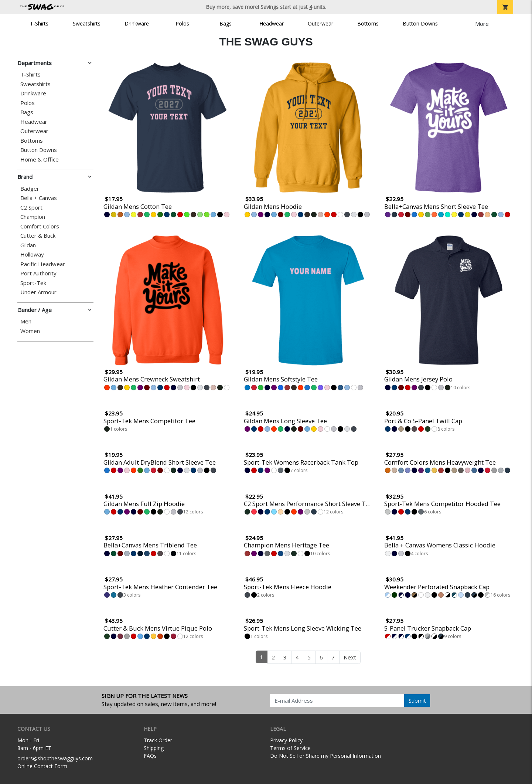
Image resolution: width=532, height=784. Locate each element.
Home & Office (40, 159)
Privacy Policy (286, 740)
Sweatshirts (87, 23)
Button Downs (420, 23)
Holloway (32, 254)
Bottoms (368, 23)
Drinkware (137, 23)
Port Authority (38, 273)
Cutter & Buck (38, 236)
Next (350, 657)
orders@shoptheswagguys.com (55, 758)
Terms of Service (290, 748)
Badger (30, 189)
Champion (33, 217)
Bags (226, 23)
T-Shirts (39, 23)
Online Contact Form (42, 766)
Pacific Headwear (43, 264)
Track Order (158, 740)
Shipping (154, 748)
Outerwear (320, 23)
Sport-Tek (33, 283)
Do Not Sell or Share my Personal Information (325, 756)
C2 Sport (31, 208)
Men (26, 321)
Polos (182, 23)
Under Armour (38, 292)
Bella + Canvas (39, 198)
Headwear (272, 23)
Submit (417, 700)
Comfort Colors (40, 226)
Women (30, 331)
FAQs (150, 756)
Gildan (28, 245)
